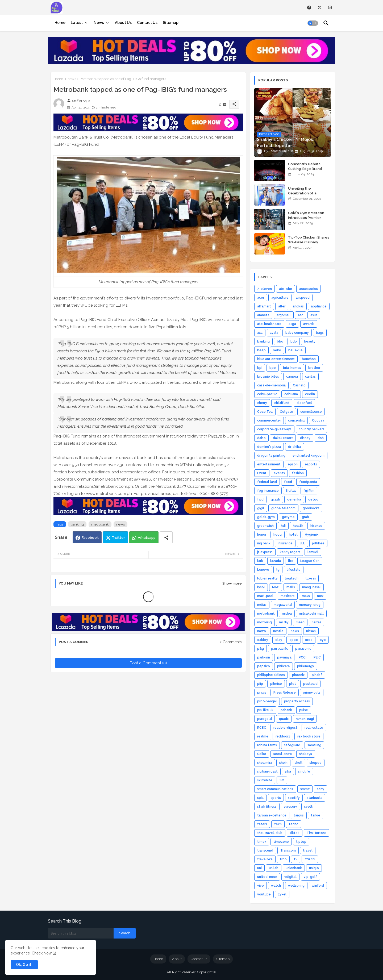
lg (278, 570)
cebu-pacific (267, 394)
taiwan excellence (272, 815)
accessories (309, 289)
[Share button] (166, 537)
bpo (273, 368)
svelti (309, 807)
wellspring (296, 886)
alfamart (264, 306)
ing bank (264, 543)
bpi (260, 368)
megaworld (283, 605)
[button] (313, 23)
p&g (261, 649)
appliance (319, 306)
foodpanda (308, 482)
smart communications (275, 789)
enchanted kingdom (309, 456)
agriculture (280, 298)
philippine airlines (271, 675)
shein (283, 763)
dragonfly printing (271, 456)
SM (282, 780)
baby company (297, 333)
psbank (286, 710)
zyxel (282, 894)
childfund (282, 403)
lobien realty (267, 578)
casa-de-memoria (271, 385)
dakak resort (283, 438)
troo (283, 859)
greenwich (265, 526)
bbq (280, 341)
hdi (283, 526)
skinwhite (265, 780)
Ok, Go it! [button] (24, 965)
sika (288, 772)
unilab (274, 868)
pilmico (276, 684)
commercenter (269, 420)
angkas (298, 306)
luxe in (311, 578)
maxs (306, 596)
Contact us (199, 959)
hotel (293, 535)
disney (305, 438)
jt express (265, 552)
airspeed (303, 298)
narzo (262, 631)
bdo (294, 341)
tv (296, 859)
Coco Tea (265, 412)
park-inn (264, 657)
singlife (304, 772)
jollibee (318, 543)
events (279, 473)
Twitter (118, 538)
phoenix (298, 675)
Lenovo (263, 570)
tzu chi (310, 859)
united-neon (267, 877)
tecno (294, 824)
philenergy (306, 666)
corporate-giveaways (274, 429)
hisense (316, 526)
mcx (320, 596)
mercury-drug (310, 605)
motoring (265, 622)
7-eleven (265, 289)
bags (320, 333)
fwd (260, 499)
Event (262, 473)
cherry (262, 403)
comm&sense (311, 412)
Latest (77, 23)
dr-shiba (295, 447)
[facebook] (309, 8)
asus (314, 315)
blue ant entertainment (276, 359)
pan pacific (280, 649)
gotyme (288, 517)
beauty (310, 341)
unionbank (294, 868)
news (72, 79)
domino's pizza (269, 447)
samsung (314, 745)
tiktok (295, 833)
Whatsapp (147, 538)
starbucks (315, 798)
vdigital (290, 877)
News (99, 23)
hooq (278, 535)
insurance (285, 543)
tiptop (301, 842)
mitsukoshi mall (311, 614)
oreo (309, 640)
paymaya (284, 657)
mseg (300, 622)
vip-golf (310, 877)
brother (314, 368)
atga (292, 324)
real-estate (314, 728)
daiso (261, 438)
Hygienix (312, 535)
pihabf (317, 675)
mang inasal (311, 587)
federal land (267, 482)
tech (278, 824)
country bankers (311, 429)
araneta (263, 315)
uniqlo (314, 868)
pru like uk (265, 710)
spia (260, 798)
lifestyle (294, 570)
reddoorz (283, 736)
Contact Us (147, 23)
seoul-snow (283, 754)
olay (279, 640)
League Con (310, 561)
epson (293, 464)
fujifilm (309, 491)
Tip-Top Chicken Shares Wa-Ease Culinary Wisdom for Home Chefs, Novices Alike (309, 245)
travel (308, 850)
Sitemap (171, 23)
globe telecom (283, 508)
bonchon (309, 359)
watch (276, 886)
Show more (232, 583)
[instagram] (330, 8)
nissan (311, 631)
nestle (278, 631)
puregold (265, 719)
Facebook (90, 538)
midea (287, 614)
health (298, 526)
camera (292, 377)
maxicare (288, 596)
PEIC (317, 657)
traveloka (265, 859)
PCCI (303, 657)
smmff (305, 789)
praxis (262, 693)
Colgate (286, 412)
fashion (298, 473)
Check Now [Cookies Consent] (42, 953)
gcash (275, 499)
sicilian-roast (267, 772)
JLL (302, 543)
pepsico (264, 666)
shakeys (306, 754)
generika (294, 499)
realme (263, 736)
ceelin (310, 394)
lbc (291, 561)
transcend (265, 850)
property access (297, 701)
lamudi (313, 552)
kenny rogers (290, 552)
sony (320, 789)
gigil (261, 508)
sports (276, 798)
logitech (292, 578)
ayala (274, 333)
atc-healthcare (269, 324)
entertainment (269, 464)
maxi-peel (265, 596)
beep (261, 350)
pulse (304, 710)
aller (282, 306)
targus (299, 815)
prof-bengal (267, 701)
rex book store (309, 736)
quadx (284, 719)
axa (260, 333)
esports (311, 464)
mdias (262, 605)
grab (305, 517)
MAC (276, 587)
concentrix (296, 420)
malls (291, 587)
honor (262, 535)
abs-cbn (286, 289)
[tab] (60, 23)
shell (299, 763)
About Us (123, 23)
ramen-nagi (305, 719)
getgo (313, 499)
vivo (261, 886)
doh (321, 438)
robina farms (267, 745)
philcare (284, 666)
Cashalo (299, 385)
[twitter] (320, 8)
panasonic (303, 649)
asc (301, 315)
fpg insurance (268, 491)
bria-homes (292, 368)
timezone (281, 842)
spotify (294, 798)
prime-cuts (312, 693)
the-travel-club (270, 833)
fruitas (291, 491)
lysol (261, 587)
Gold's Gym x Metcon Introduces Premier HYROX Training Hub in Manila (307, 220)
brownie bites (268, 377)
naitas (317, 622)
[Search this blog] (81, 933)
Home (60, 23)
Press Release (285, 693)
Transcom (288, 850)
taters (262, 824)
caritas (310, 377)
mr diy (284, 622)
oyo (323, 640)
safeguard (292, 745)
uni (259, 868)
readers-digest (285, 728)
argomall (284, 315)
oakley (263, 640)
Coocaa (318, 420)
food (288, 482)
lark (260, 561)
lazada (276, 561)
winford (318, 886)
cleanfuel (304, 403)
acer (261, 298)
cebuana (291, 394)
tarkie (316, 815)
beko (277, 350)
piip (260, 684)
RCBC (262, 728)
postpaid (310, 684)
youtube (264, 894)
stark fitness (267, 807)
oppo (294, 640)
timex (262, 842)
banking (77, 524)
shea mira (265, 763)
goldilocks (311, 508)
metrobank (100, 524)
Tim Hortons (317, 833)
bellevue (295, 350)
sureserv (290, 807)
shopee (316, 763)
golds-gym (266, 517)
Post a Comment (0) (148, 663)
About (177, 959)
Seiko (262, 754)
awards (309, 324)
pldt (293, 684)
